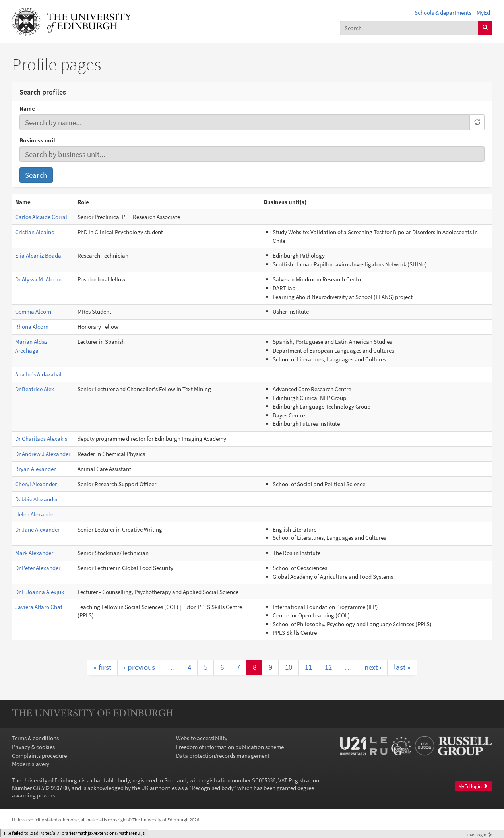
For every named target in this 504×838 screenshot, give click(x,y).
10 (289, 667)
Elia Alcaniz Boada (38, 255)
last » (402, 667)
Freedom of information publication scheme (230, 747)
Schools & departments (443, 13)
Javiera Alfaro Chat (39, 607)
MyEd (483, 13)
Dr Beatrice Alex (35, 389)
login (480, 835)
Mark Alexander (34, 553)
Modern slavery (31, 764)
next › (373, 667)
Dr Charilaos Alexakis (41, 439)
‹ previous (140, 667)
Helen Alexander (35, 514)
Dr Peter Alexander (38, 568)
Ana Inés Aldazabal (38, 374)
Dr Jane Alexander (37, 529)
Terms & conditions (35, 738)
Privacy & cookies (33, 747)
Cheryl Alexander (36, 484)
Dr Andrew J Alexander (43, 454)
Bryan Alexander (35, 469)
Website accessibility (202, 738)
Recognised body (213, 788)
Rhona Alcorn (32, 327)
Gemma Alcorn (33, 311)
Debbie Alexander (37, 499)
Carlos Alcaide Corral (41, 217)
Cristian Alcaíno (35, 232)
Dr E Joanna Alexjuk (40, 592)
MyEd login (473, 786)
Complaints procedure (39, 756)
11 (308, 667)
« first (103, 667)
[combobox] (409, 28)
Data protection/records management (223, 756)
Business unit (38, 140)
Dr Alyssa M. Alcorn (38, 279)
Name (27, 108)
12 (328, 667)
